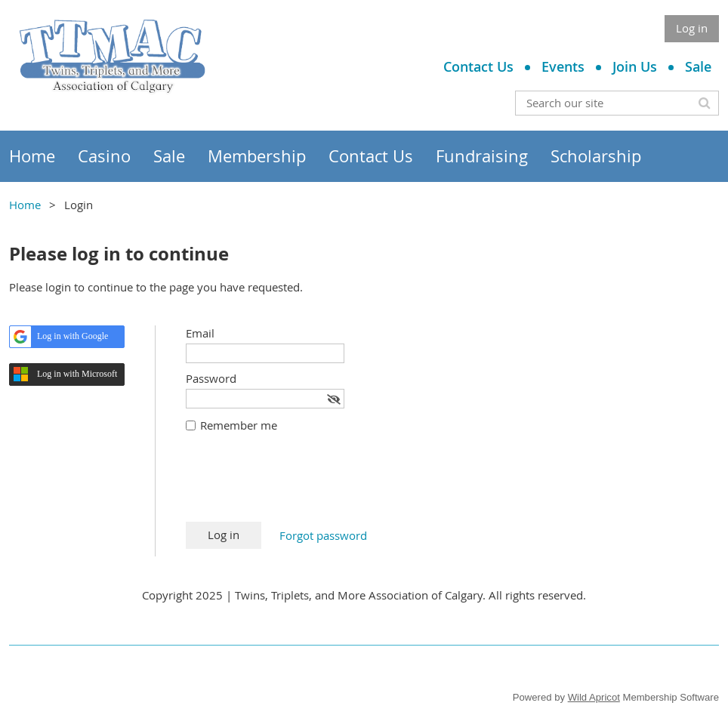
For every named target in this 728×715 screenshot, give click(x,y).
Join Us (635, 66)
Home (25, 205)
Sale (698, 66)
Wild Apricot (594, 697)
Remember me (239, 425)
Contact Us (478, 66)
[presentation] (301, 485)
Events (563, 66)
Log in (692, 28)
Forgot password (323, 535)
